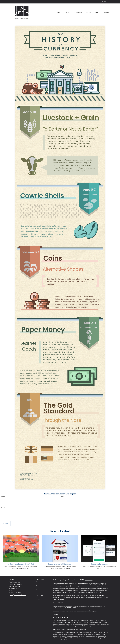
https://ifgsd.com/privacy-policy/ (77, 629)
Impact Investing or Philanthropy (60, 564)
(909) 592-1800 (104, 2)
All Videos (39, 598)
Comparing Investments (99, 564)
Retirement (39, 582)
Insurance (38, 588)
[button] (67, 13)
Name (3, 497)
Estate (37, 586)
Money (38, 592)
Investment (39, 584)
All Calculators (40, 600)
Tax (37, 590)
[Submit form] (6, 523)
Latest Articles (40, 596)
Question (4, 508)
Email (63, 497)
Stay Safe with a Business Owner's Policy (21, 564)
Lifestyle (38, 594)
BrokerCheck (89, 580)
